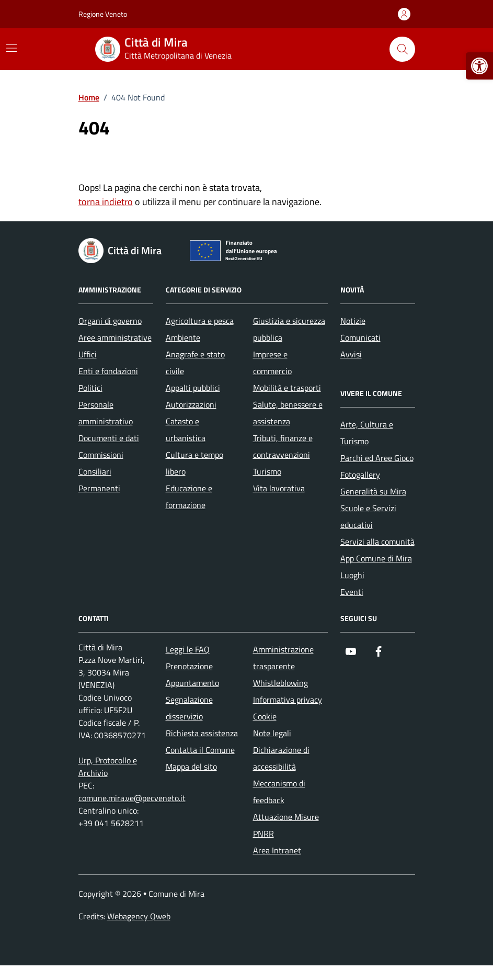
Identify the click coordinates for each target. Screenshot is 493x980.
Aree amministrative (115, 337)
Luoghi (352, 575)
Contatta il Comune (200, 750)
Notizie (353, 321)
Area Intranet (277, 850)
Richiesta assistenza (202, 733)
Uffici (88, 354)
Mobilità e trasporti (287, 388)
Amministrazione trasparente (283, 658)
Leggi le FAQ (188, 649)
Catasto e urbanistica (186, 430)
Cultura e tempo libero (194, 463)
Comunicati (360, 337)
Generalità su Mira (373, 491)
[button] (479, 66)
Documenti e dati (109, 438)
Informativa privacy (288, 700)
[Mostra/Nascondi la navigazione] (12, 48)
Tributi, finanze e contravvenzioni (283, 446)
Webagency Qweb (139, 916)
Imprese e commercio (272, 363)
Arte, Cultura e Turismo (367, 433)
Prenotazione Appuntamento (192, 674)
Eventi (352, 592)
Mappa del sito (191, 767)
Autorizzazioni (191, 404)
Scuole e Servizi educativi (368, 516)
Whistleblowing (280, 683)
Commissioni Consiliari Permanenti (101, 471)
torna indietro (106, 202)
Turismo (267, 471)
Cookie (265, 716)
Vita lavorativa (279, 488)
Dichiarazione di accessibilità (281, 758)
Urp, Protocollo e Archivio (108, 767)
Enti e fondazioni (108, 371)
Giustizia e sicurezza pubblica (289, 329)
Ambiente (183, 337)
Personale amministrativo (106, 413)
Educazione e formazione (189, 497)
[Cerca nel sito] (402, 49)
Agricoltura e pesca (200, 321)
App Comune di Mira (376, 558)
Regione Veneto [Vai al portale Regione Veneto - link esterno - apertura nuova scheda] (103, 14)
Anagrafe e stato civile (195, 363)
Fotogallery (360, 475)
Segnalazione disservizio (189, 708)
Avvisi (351, 354)
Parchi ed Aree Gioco (377, 458)
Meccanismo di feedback (279, 792)
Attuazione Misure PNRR (286, 825)
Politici (90, 388)
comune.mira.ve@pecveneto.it (132, 798)
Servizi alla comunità (377, 542)
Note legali (272, 733)
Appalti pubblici (193, 388)
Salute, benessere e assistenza (288, 413)
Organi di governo (110, 321)
